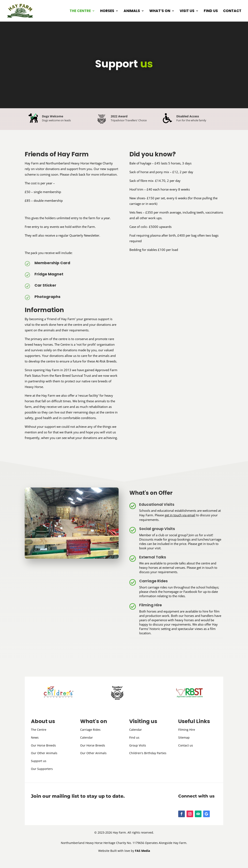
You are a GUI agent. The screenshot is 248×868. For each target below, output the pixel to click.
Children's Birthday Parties (148, 753)
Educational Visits (157, 504)
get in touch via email (180, 515)
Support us (39, 761)
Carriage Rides (153, 581)
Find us (211, 11)
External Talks (153, 557)
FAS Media (142, 851)
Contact (232, 11)
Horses (107, 11)
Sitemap (184, 737)
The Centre (80, 11)
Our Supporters (42, 769)
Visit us (187, 11)
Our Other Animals (44, 753)
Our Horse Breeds (43, 745)
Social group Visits (157, 529)
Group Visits (138, 745)
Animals (132, 11)
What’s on (160, 11)
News (35, 737)
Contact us (186, 745)
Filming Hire (150, 605)
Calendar (87, 737)
